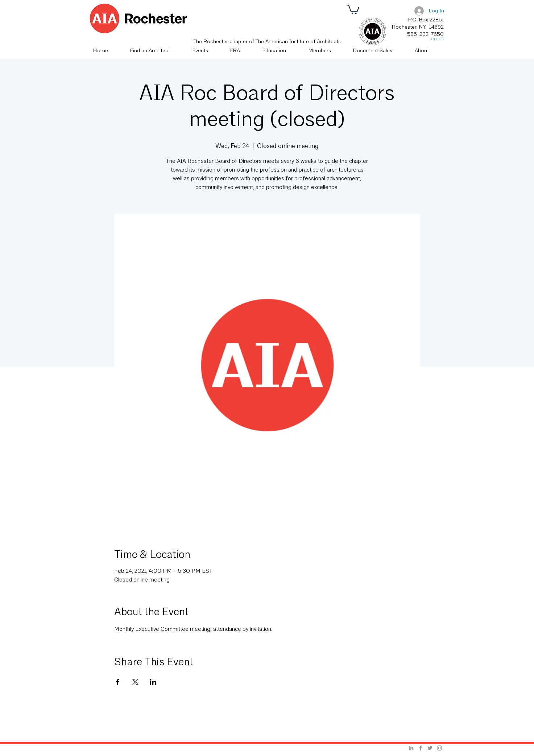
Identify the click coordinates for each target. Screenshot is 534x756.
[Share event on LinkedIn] (153, 682)
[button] (353, 9)
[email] (435, 39)
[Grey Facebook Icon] (421, 748)
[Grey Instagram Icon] (439, 748)
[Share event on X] (135, 682)
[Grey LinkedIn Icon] (411, 748)
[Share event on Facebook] (118, 682)
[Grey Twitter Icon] (430, 748)
